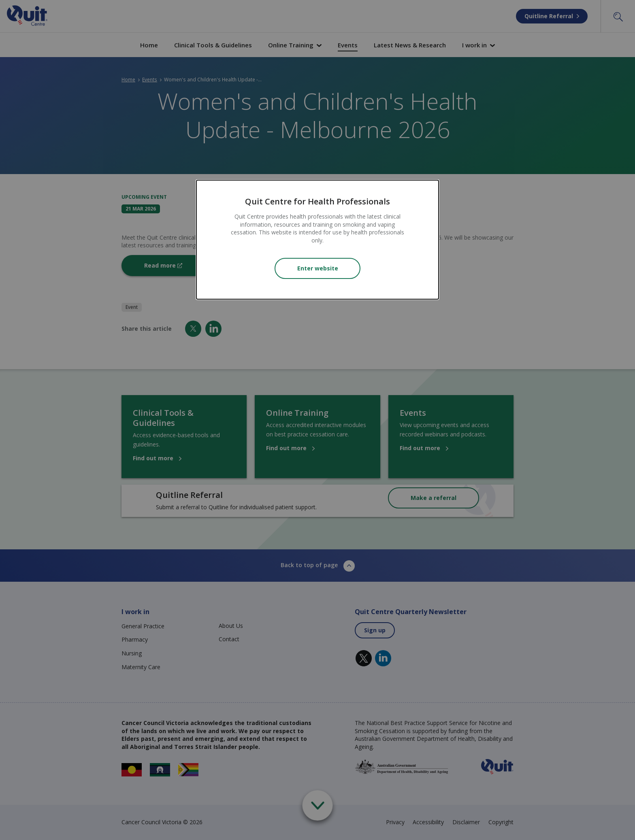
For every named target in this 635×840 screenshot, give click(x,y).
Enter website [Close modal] (318, 268)
